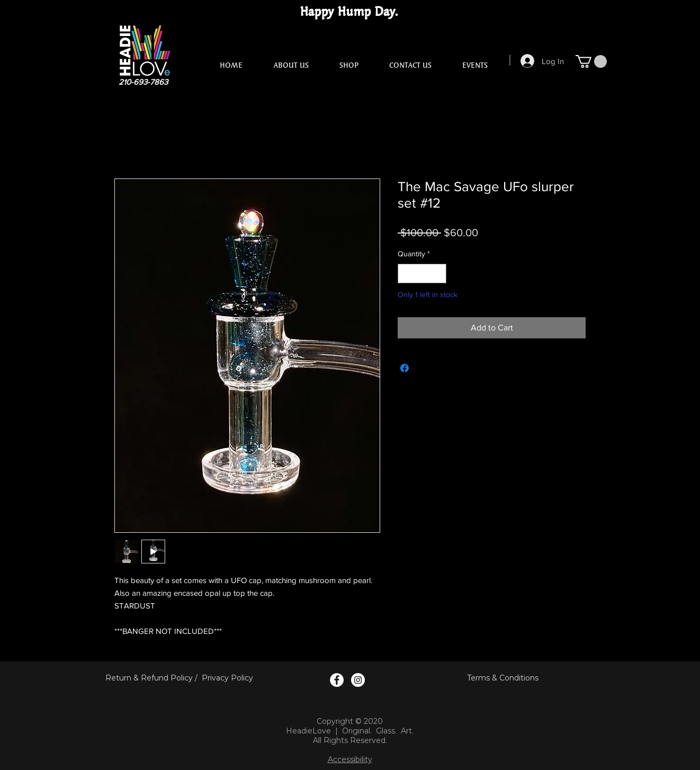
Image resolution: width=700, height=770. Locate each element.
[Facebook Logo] (337, 680)
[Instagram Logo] (358, 680)
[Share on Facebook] (405, 368)
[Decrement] (406, 274)
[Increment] (438, 274)
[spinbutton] (422, 274)
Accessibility (350, 759)
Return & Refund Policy (149, 678)
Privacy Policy (227, 678)
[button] (591, 61)
